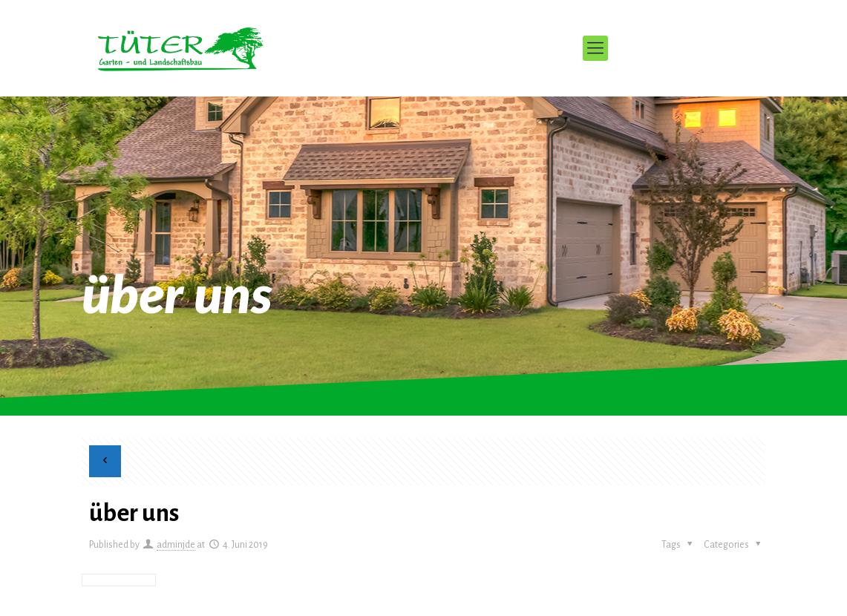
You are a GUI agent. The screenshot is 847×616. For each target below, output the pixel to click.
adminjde (176, 545)
